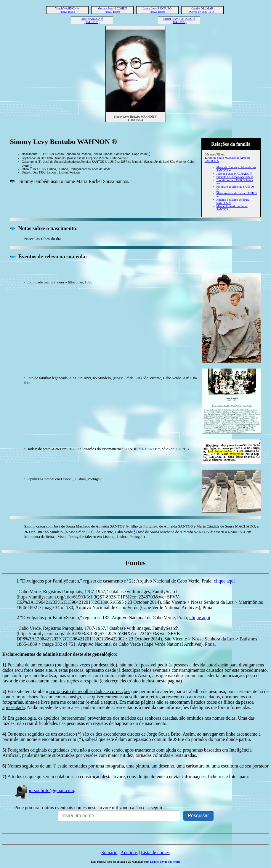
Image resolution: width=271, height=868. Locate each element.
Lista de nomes (155, 852)
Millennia (174, 862)
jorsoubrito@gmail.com (44, 790)
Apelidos (129, 852)
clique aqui (224, 581)
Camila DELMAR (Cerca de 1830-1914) (202, 10)
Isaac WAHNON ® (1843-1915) (92, 20)
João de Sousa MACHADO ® (234, 174)
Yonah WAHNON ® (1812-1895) (67, 10)
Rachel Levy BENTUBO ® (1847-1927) (179, 20)
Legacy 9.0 (157, 862)
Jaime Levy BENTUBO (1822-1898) (157, 10)
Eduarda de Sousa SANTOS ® (235, 177)
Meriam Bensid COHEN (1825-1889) (112, 10)
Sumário (109, 852)
